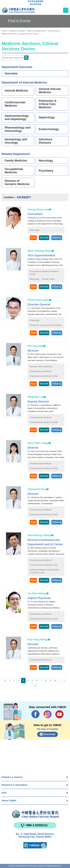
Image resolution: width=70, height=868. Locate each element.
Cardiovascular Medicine (15, 104)
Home (4, 31)
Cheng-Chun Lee (38, 209)
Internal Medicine (16, 91)
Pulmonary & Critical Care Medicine (48, 104)
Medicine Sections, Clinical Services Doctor (20, 34)
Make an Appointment (36, 31)
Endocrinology (49, 129)
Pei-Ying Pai (35, 346)
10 (55, 680)
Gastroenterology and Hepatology (17, 117)
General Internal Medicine (50, 91)
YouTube (59, 714)
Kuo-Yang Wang (37, 639)
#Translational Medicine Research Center (44, 273)
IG (47, 714)
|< (5, 680)
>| (35, 686)
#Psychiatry (34, 320)
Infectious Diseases (46, 141)
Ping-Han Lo (35, 397)
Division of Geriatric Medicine (17, 182)
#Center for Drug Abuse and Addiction (46, 325)
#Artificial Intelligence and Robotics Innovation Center (44, 571)
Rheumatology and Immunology (18, 129)
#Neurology (34, 230)
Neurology (46, 161)
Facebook (36, 714)
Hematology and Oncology (16, 141)
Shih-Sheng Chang (39, 535)
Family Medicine (16, 161)
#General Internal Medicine (41, 367)
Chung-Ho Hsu (37, 489)
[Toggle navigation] (66, 10)
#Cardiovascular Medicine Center (44, 376)
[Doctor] (15, 58)
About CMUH (9, 801)
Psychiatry (46, 171)
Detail (33, 238)
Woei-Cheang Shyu (39, 251)
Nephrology (47, 117)
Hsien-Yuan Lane (38, 300)
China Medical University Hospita (35, 814)
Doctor (26, 58)
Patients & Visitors (12, 777)
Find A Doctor (54, 31)
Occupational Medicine (14, 171)
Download (49, 734)
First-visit (44, 238)
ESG (4, 793)
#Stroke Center (48, 279)
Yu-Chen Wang (37, 593)
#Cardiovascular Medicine (41, 371)
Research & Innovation (15, 785)
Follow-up (57, 238)
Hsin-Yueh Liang (38, 443)
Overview (11, 73)
